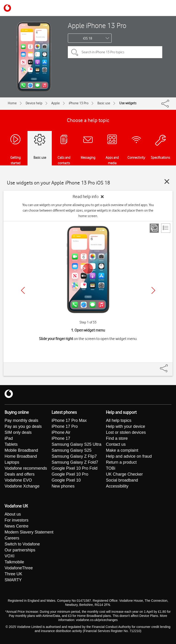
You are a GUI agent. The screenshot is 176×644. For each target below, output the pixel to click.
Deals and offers (20, 474)
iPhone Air (61, 432)
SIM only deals (18, 432)
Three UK (13, 574)
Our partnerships (20, 550)
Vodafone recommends (26, 468)
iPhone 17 (61, 438)
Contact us (116, 444)
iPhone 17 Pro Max (69, 420)
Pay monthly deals (21, 420)
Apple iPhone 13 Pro (97, 25)
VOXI (10, 556)
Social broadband (122, 480)
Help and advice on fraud (129, 456)
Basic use (104, 103)
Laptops (12, 462)
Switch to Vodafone (22, 544)
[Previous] (23, 290)
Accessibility (117, 486)
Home (12, 103)
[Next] (153, 290)
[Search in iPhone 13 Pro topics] (115, 52)
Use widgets (128, 103)
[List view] (166, 228)
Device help (34, 103)
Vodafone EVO (18, 480)
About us (13, 514)
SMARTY (13, 580)
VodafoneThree (19, 568)
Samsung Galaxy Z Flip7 (74, 456)
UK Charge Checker (124, 474)
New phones (63, 486)
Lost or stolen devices (126, 432)
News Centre (16, 526)
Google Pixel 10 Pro (70, 474)
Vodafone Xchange (22, 486)
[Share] (169, 366)
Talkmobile (14, 562)
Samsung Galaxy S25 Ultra (76, 444)
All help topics (119, 420)
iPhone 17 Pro (65, 426)
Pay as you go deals (23, 426)
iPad (9, 438)
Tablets (11, 444)
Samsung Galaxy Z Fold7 (75, 462)
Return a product (121, 462)
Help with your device (125, 426)
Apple (56, 103)
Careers (12, 538)
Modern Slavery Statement (29, 532)
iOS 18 (88, 38)
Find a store (117, 438)
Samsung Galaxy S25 (71, 450)
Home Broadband (21, 456)
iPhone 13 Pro (79, 103)
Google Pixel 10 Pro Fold (74, 468)
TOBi (111, 468)
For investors (16, 520)
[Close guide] (167, 182)
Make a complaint (122, 450)
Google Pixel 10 (66, 480)
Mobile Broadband (21, 450)
